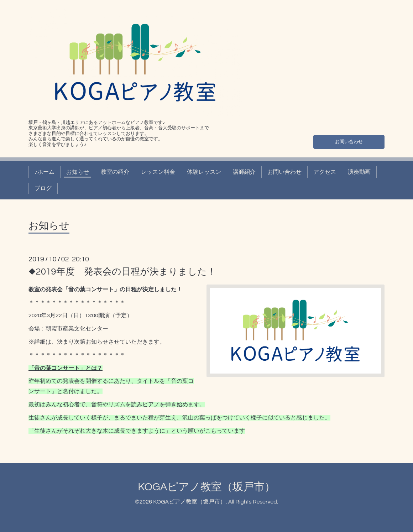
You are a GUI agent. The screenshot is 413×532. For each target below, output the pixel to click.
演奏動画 (359, 172)
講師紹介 (244, 172)
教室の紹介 (115, 172)
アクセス (325, 172)
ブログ (43, 188)
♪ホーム (45, 172)
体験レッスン (204, 172)
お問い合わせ (349, 141)
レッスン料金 (158, 172)
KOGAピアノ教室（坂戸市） (206, 487)
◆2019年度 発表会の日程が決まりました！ (122, 272)
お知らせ (78, 172)
